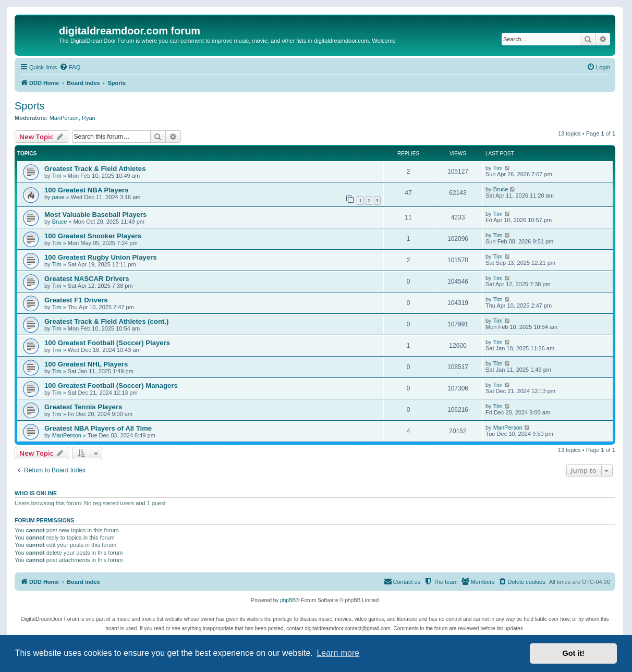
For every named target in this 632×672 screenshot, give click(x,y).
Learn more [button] (338, 653)
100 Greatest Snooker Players (93, 236)
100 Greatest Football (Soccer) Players (107, 343)
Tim (57, 176)
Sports (30, 106)
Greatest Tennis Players (83, 407)
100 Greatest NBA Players (87, 190)
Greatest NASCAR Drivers (87, 279)
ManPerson (64, 118)
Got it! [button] (574, 653)
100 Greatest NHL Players (86, 364)
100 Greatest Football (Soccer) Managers (111, 386)
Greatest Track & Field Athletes (95, 169)
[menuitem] (70, 67)
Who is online (36, 493)
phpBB (288, 600)
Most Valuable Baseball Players (95, 215)
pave (58, 197)
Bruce (501, 189)
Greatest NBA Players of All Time (98, 428)
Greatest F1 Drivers (76, 300)
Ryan (89, 118)
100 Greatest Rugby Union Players (100, 257)
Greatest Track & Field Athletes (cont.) (106, 321)
